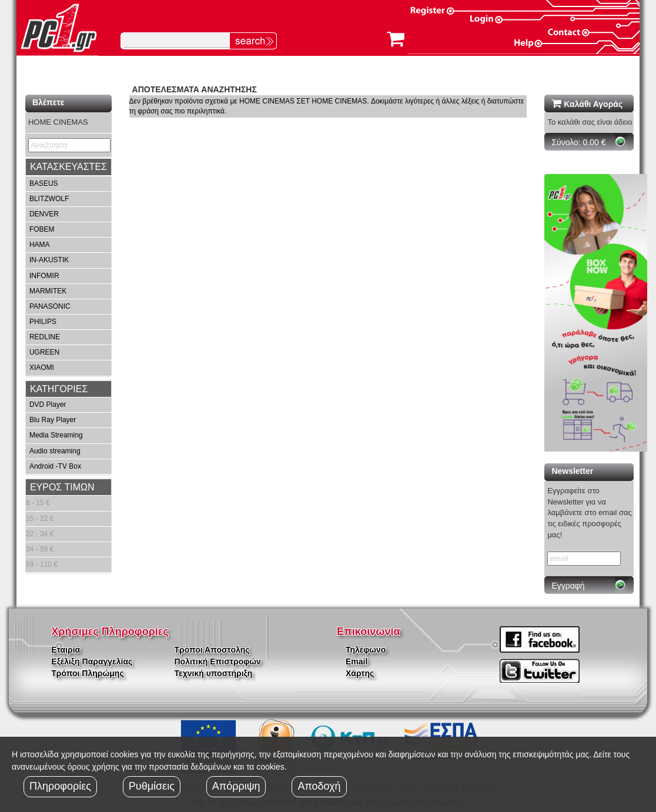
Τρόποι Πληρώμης (87, 673)
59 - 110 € (42, 564)
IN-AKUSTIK (49, 260)
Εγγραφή (568, 586)
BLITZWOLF (49, 199)
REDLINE (45, 337)
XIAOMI (42, 367)
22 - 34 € (40, 534)
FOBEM (42, 229)
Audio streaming (55, 451)
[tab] (68, 167)
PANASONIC (50, 306)
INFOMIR (44, 276)
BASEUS (44, 183)
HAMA (40, 245)
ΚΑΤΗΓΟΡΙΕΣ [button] (59, 389)
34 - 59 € (40, 549)
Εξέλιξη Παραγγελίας (92, 661)
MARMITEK (48, 291)
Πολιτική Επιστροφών (218, 661)
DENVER (44, 214)
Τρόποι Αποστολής (212, 650)
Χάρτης (360, 673)
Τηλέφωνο (366, 650)
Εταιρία (66, 650)
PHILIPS (43, 322)
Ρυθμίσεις (152, 786)
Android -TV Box (55, 466)
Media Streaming (56, 435)
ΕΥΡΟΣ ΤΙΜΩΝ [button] (62, 487)
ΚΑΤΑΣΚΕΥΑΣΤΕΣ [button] (68, 167)
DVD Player (48, 405)
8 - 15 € (38, 503)
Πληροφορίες (60, 786)
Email (357, 661)
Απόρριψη (236, 786)
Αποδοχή (319, 786)
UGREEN (44, 352)
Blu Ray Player (53, 420)
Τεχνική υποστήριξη (214, 673)
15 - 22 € (40, 519)
